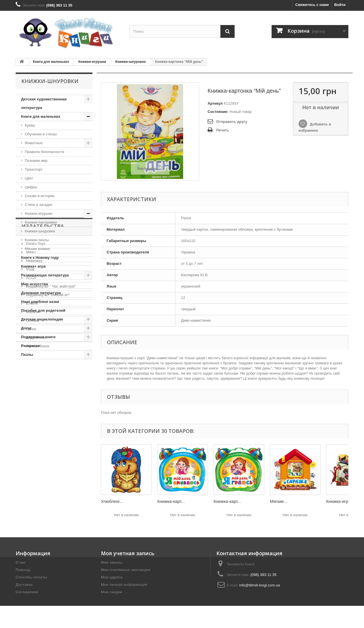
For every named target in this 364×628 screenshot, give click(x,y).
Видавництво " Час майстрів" (50, 434)
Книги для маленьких (51, 62)
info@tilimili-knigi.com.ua (259, 585)
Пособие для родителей (43, 310)
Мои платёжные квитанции (126, 570)
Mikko (30, 400)
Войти (340, 5)
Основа (32, 468)
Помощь (23, 570)
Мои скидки (112, 592)
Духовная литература (41, 293)
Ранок (31, 477)
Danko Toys (35, 392)
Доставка (24, 585)
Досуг (26, 328)
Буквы (30, 125)
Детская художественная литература (44, 103)
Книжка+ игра (33, 266)
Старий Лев (36, 485)
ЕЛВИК (32, 451)
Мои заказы (112, 562)
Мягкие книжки (37, 249)
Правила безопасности (45, 152)
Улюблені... (112, 501)
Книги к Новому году (40, 258)
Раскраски (30, 346)
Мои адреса (112, 577)
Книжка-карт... (171, 501)
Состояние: (218, 112)
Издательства (43, 376)
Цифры (31, 187)
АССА (31, 426)
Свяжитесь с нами (312, 5)
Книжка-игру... (340, 501)
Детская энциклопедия (42, 319)
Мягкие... (279, 501)
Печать (223, 130)
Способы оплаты (32, 577)
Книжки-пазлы (37, 240)
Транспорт (34, 169)
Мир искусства (35, 284)
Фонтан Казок (37, 494)
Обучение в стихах (41, 134)
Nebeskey (34, 409)
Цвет (29, 178)
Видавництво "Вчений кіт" (47, 443)
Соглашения (27, 592)
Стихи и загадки (38, 205)
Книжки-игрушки (92, 62)
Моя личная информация (124, 585)
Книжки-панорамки (41, 222)
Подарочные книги (38, 337)
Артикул (215, 103)
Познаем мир (36, 161)
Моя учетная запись (128, 553)
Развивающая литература (45, 275)
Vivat (30, 417)
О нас (21, 562)
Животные (34, 143)
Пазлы (27, 355)
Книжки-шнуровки (130, 62)
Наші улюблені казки (40, 302)
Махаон (32, 460)
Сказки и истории (40, 196)
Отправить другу (232, 122)
